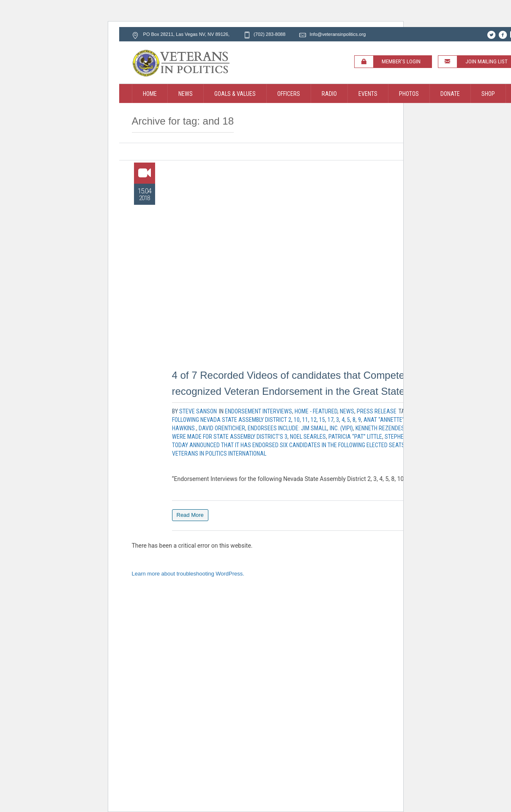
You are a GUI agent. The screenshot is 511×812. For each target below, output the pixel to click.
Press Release (377, 411)
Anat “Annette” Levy (390, 420)
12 (314, 420)
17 (331, 420)
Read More (190, 515)
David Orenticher (222, 428)
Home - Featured (316, 411)
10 (297, 420)
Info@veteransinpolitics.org (337, 34)
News (347, 411)
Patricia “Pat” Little (355, 437)
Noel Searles (308, 437)
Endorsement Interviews (258, 411)
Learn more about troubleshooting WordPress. (188, 574)
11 (305, 420)
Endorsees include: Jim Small (287, 428)
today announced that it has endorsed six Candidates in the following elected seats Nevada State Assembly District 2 (335, 445)
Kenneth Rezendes (380, 428)
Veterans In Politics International (219, 454)
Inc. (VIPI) (341, 428)
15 (322, 420)
